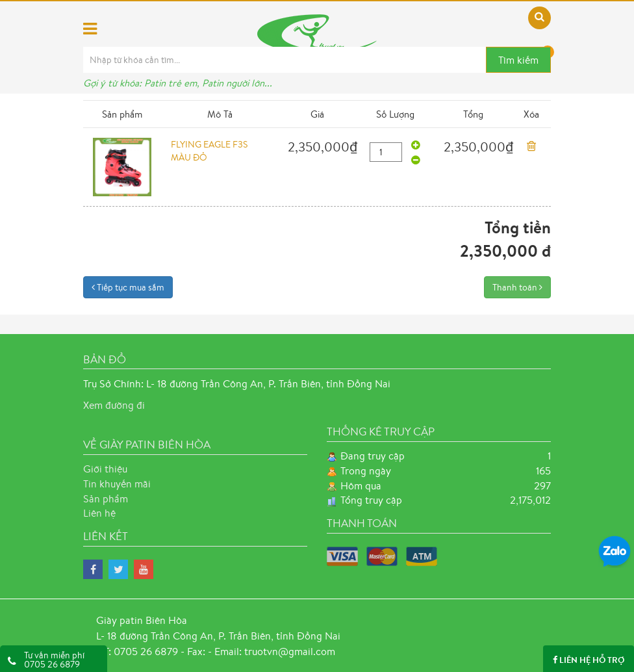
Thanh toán (517, 287)
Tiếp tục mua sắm (128, 287)
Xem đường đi (114, 405)
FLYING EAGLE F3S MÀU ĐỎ (209, 151)
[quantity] (386, 152)
